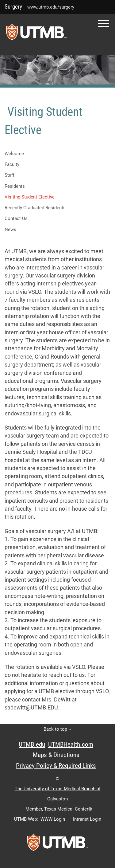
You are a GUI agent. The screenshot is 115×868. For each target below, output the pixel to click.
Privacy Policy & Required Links (56, 766)
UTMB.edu (32, 744)
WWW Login (53, 819)
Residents (15, 186)
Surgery (13, 7)
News (10, 230)
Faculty (12, 164)
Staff (10, 175)
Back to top (57, 729)
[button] (103, 24)
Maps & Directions (56, 755)
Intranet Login (87, 819)
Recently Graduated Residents (35, 208)
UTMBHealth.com (71, 744)
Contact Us (16, 218)
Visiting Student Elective (30, 197)
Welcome (14, 154)
